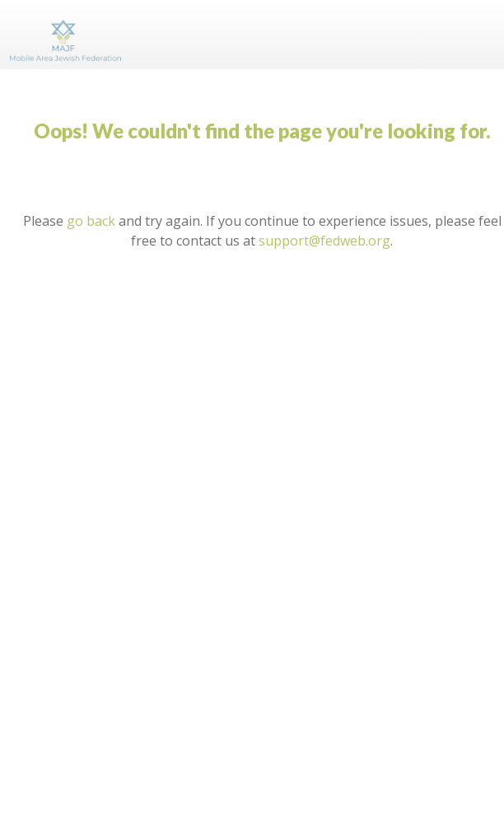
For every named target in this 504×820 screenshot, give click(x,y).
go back (91, 221)
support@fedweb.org (324, 241)
